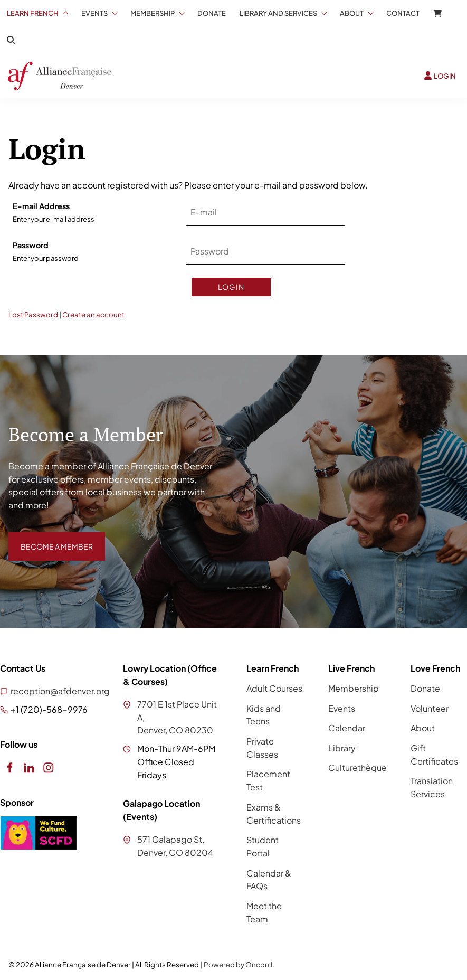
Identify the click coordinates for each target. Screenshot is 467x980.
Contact (403, 13)
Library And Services (278, 13)
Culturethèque (358, 767)
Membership (153, 13)
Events (94, 13)
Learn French (33, 13)
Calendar (347, 728)
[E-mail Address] (265, 213)
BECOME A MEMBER (49, 538)
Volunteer (430, 708)
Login (231, 287)
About (352, 13)
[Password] (265, 252)
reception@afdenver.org (60, 691)
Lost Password (33, 314)
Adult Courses (274, 688)
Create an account (93, 314)
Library (342, 748)
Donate (212, 13)
